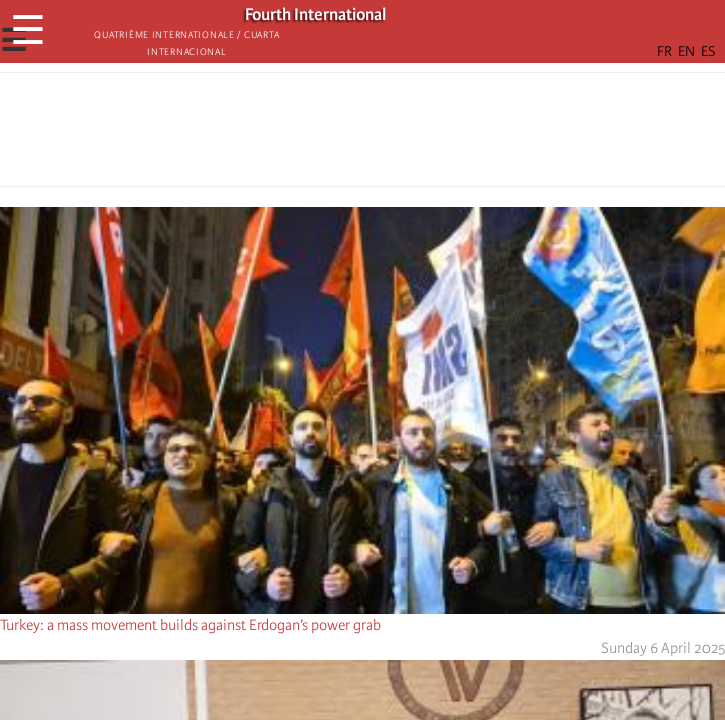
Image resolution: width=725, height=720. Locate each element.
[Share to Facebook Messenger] (363, 135)
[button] (419, 135)
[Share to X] (335, 135)
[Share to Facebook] (307, 135)
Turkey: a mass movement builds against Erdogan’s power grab (190, 625)
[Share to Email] (391, 135)
